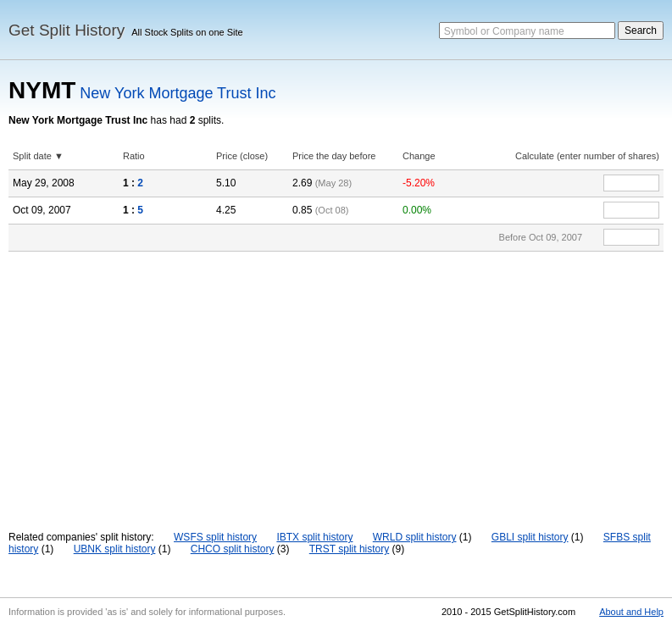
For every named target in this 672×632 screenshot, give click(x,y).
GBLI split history (530, 537)
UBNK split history (115, 549)
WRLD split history (415, 537)
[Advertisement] (336, 379)
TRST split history (349, 549)
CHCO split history (233, 549)
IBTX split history (314, 537)
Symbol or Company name (504, 31)
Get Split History (67, 30)
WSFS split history (215, 537)
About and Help (631, 612)
